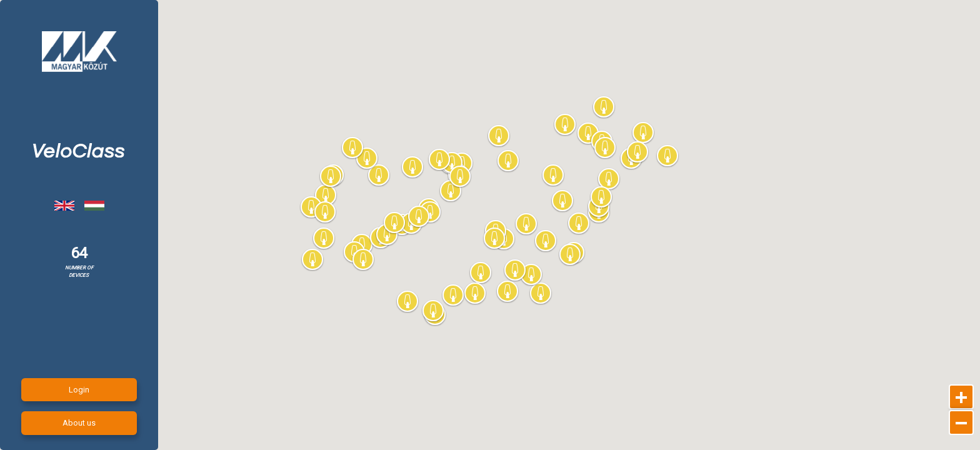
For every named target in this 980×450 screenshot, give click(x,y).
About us (79, 423)
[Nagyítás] (961, 397)
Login (79, 390)
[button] (579, 224)
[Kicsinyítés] (961, 422)
